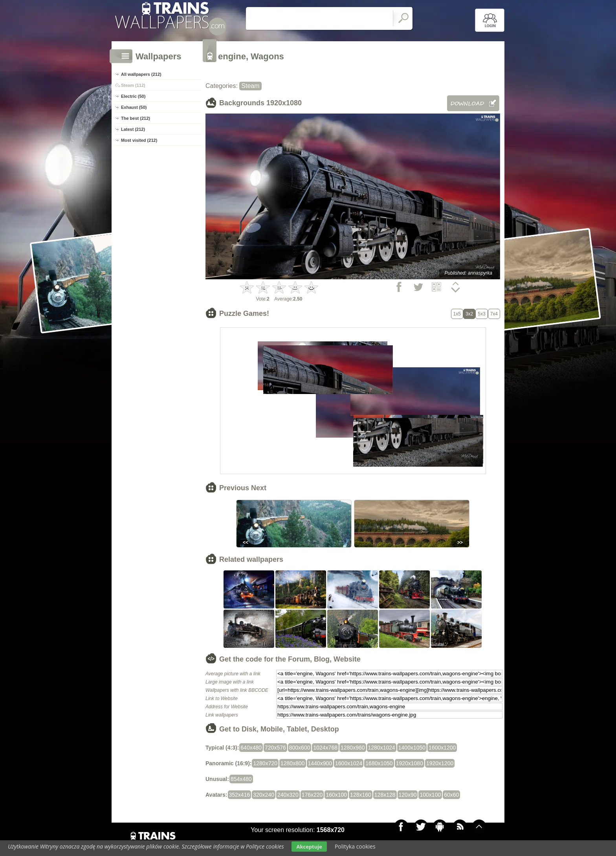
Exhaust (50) (134, 107)
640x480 (251, 748)
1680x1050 (379, 763)
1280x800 (293, 763)
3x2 (469, 314)
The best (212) (136, 118)
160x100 (336, 795)
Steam (250, 86)
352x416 (240, 795)
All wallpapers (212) (141, 74)
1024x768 (325, 748)
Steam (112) (133, 85)
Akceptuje (309, 847)
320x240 (264, 795)
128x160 (361, 795)
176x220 (312, 795)
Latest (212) (133, 129)
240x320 (288, 795)
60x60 (451, 795)
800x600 (300, 748)
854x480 (241, 779)
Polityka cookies (355, 846)
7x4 (494, 314)
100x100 (430, 795)
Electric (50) (133, 96)
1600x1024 (349, 763)
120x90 (408, 795)
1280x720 (265, 763)
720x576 (275, 748)
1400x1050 (412, 748)
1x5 (457, 314)
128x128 (385, 795)
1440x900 (320, 763)
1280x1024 (382, 748)
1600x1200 (442, 748)
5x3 (481, 314)
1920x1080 (410, 763)
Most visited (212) (139, 140)
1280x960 (353, 748)
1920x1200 (440, 763)
